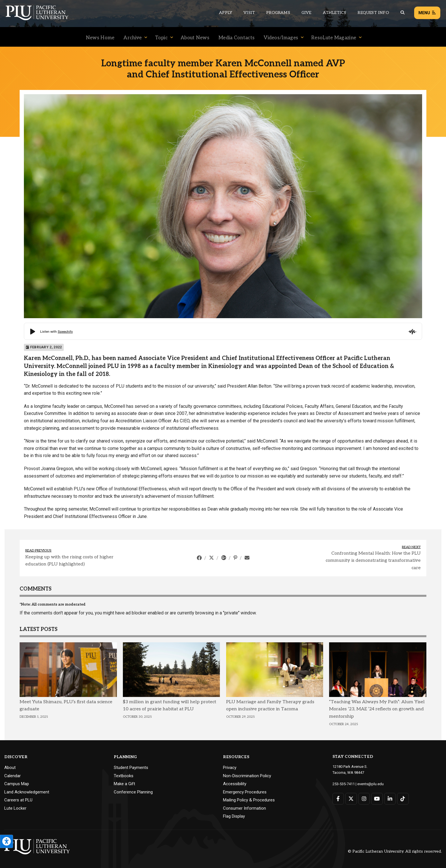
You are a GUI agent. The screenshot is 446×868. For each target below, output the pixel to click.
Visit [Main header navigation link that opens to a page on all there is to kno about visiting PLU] (249, 13)
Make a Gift (124, 784)
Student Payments (131, 768)
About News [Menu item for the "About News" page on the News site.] (195, 38)
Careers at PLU (18, 800)
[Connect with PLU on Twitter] (351, 799)
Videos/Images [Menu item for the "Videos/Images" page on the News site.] (281, 38)
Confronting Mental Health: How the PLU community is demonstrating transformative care (373, 561)
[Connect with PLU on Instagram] (364, 799)
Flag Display (234, 816)
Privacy (230, 768)
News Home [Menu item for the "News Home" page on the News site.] (100, 38)
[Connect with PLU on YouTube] (377, 799)
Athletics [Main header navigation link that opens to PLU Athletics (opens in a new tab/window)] (335, 13)
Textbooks (124, 776)
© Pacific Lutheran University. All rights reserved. (395, 851)
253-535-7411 (344, 784)
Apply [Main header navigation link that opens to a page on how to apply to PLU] (226, 13)
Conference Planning (133, 792)
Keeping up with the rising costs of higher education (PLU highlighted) (69, 561)
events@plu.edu (370, 784)
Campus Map (17, 784)
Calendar (13, 776)
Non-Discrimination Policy (247, 776)
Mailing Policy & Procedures (249, 800)
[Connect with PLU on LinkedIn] (390, 799)
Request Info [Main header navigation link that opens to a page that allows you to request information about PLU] (373, 13)
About (10, 768)
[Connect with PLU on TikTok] (403, 799)
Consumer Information (244, 808)
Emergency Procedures (245, 792)
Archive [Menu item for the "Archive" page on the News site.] (133, 38)
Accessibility (235, 784)
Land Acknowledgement (27, 792)
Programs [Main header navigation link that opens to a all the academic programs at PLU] (278, 13)
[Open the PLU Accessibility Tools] (7, 841)
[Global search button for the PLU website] (402, 13)
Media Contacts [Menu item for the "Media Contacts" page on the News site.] (237, 38)
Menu (427, 13)
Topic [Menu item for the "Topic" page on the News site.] (161, 38)
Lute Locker (15, 808)
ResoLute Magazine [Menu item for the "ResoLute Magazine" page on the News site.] (334, 38)
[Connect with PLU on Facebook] (338, 799)
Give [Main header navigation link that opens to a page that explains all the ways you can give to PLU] (306, 13)
